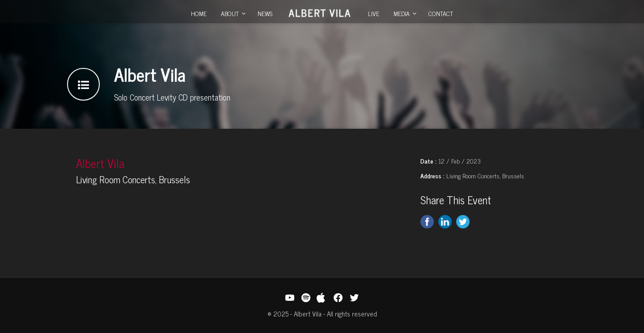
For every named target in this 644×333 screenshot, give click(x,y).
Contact (441, 13)
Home (199, 13)
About (230, 13)
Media (402, 13)
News (265, 13)
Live (374, 13)
